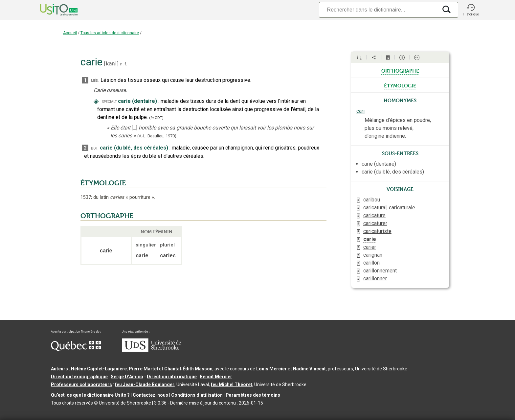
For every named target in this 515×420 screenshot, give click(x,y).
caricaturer (375, 223)
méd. (95, 80)
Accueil (70, 33)
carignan (373, 255)
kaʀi (111, 64)
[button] (471, 10)
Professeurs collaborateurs (81, 385)
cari (360, 111)
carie (370, 239)
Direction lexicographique (79, 377)
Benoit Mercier (216, 377)
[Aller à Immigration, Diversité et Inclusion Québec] (76, 350)
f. (126, 64)
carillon (371, 263)
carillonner (375, 279)
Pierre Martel (143, 369)
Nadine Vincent (309, 369)
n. (122, 64)
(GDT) (156, 118)
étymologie (400, 85)
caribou (372, 200)
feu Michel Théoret (232, 385)
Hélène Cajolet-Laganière (99, 369)
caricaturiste (377, 231)
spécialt (109, 101)
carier (370, 247)
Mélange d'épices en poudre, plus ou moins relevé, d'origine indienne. (398, 128)
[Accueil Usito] (52, 10)
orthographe (400, 70)
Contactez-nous (150, 395)
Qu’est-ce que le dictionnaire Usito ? (90, 395)
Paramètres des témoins (253, 395)
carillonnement (380, 271)
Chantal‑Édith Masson (188, 369)
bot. (95, 148)
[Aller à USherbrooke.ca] (151, 350)
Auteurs (59, 369)
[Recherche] (378, 10)
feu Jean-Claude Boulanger (145, 385)
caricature (374, 215)
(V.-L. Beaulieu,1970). (157, 136)
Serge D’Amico (127, 377)
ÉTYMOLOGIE (103, 183)
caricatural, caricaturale (389, 208)
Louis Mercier (271, 369)
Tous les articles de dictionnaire (110, 33)
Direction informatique (172, 377)
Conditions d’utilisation (197, 395)
